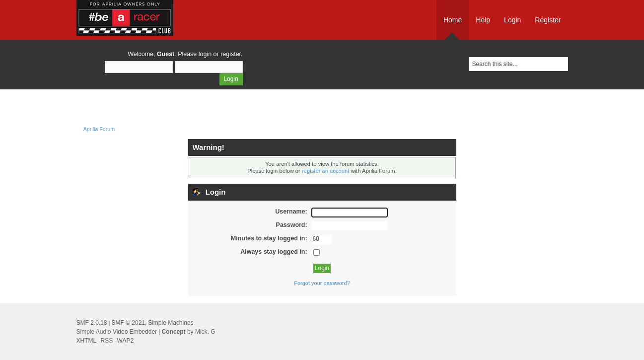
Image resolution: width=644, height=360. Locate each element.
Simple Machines (171, 323)
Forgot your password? (322, 283)
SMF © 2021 (129, 323)
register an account (325, 171)
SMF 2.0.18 (92, 323)
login (205, 54)
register (231, 54)
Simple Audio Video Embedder (117, 332)
